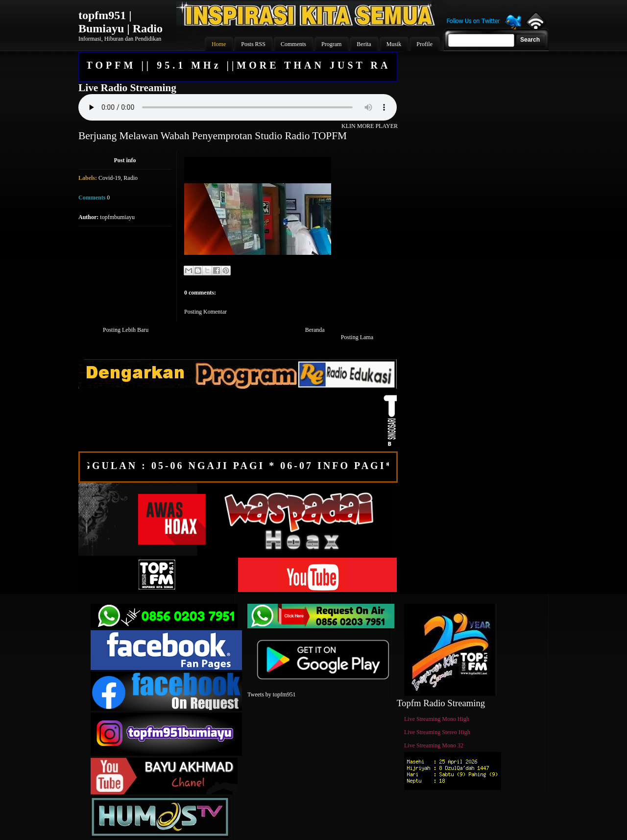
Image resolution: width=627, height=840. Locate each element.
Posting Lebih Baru (126, 330)
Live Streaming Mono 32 (434, 745)
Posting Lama (357, 337)
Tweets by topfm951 (271, 694)
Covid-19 (109, 178)
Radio (131, 178)
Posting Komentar (205, 312)
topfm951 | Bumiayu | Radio (121, 22)
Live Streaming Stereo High (437, 732)
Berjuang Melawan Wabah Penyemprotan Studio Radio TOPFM (213, 136)
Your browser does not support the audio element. (238, 107)
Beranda (315, 330)
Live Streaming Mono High (437, 719)
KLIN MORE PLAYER (370, 126)
